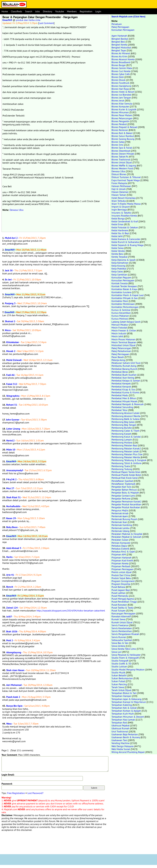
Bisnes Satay (118, 142)
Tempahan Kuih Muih (123, 714)
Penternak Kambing (122, 525)
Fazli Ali (10, 375)
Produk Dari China (121, 575)
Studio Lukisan (119, 666)
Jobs (38, 11)
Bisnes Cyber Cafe (121, 74)
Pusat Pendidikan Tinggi (124, 602)
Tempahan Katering (122, 705)
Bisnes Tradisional (121, 159)
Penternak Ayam (120, 516)
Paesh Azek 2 (13, 697)
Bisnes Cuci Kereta (121, 71)
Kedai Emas (118, 224)
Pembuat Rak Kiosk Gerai (125, 478)
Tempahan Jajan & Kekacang (126, 699)
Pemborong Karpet (121, 434)
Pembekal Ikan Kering (123, 378)
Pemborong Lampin (122, 440)
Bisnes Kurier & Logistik (124, 109)
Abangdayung (14, 652)
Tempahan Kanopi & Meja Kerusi (129, 702)
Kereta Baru (117, 254)
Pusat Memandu (120, 596)
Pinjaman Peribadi (121, 566)
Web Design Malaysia (123, 746)
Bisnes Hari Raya (120, 89)
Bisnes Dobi (118, 77)
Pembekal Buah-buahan (124, 375)
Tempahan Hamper (121, 696)
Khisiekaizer (13, 342)
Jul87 (9, 617)
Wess (9, 724)
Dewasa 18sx (17, 210)
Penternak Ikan (119, 522)
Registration (86, 11)
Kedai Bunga (118, 218)
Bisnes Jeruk (118, 100)
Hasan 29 (11, 518)
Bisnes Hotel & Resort (123, 92)
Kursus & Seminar (121, 310)
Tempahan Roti (119, 723)
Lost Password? (35, 793)
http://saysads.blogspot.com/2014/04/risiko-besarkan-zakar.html (71, 611)
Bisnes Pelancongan (122, 118)
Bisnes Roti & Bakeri (122, 133)
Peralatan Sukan (120, 540)
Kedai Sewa (118, 248)
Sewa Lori (117, 652)
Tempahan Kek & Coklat (124, 708)
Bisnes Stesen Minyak (123, 154)
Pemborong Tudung (122, 469)
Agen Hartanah (119, 36)
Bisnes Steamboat (121, 151)
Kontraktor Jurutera (121, 292)
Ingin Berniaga (119, 210)
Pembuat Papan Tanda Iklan (126, 472)
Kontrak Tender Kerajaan (124, 286)
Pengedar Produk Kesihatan (126, 507)
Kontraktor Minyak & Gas (125, 298)
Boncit (10, 587)
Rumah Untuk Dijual (122, 622)
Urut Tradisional (120, 731)
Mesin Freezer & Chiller (124, 330)
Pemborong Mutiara (122, 442)
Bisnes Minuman (120, 112)
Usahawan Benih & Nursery (126, 737)
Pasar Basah (118, 357)
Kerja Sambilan (119, 275)
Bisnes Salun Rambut (123, 136)
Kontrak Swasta (120, 283)
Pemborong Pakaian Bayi (124, 445)
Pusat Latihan (119, 593)
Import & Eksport (121, 207)
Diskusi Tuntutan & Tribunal (126, 177)
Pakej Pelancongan (121, 348)
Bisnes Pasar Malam (122, 115)
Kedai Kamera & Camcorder (126, 239)
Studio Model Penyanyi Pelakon (128, 670)
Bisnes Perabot (119, 124)
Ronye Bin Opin (14, 706)
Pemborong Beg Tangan (124, 425)
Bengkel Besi (118, 42)
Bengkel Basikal (120, 39)
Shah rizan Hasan (15, 670)
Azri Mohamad (14, 685)
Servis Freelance (120, 625)
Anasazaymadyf (15, 470)
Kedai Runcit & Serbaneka (125, 242)
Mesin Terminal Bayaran (124, 342)
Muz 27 (10, 488)
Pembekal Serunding (122, 407)
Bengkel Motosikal (121, 47)
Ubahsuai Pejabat (121, 725)
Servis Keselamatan (122, 628)
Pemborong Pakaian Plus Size (127, 454)
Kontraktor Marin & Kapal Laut (128, 295)
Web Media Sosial (121, 749)
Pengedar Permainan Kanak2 (126, 501)
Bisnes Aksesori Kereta (123, 59)
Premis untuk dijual (122, 572)
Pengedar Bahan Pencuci (124, 490)
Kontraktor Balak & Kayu (124, 289)
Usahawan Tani (119, 740)
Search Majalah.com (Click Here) (128, 17)
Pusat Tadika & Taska (123, 608)
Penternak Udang (120, 531)
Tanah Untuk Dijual (121, 690)
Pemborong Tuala (121, 466)
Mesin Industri (119, 333)
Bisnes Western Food (122, 168)
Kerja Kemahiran (120, 263)
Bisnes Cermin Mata (122, 68)
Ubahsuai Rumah (120, 728)
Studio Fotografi (120, 661)
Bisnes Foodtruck (120, 83)
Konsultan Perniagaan (123, 30)
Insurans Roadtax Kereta (124, 216)
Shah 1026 (12, 631)
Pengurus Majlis (120, 510)
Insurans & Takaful (121, 213)
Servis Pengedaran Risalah (125, 634)
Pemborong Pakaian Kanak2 (126, 448)
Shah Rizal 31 (13, 497)
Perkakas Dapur (120, 546)
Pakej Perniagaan (120, 27)
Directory (48, 11)
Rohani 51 (12, 405)
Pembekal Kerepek (121, 383)
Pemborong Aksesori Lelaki (125, 413)
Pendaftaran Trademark (123, 484)
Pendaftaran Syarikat (122, 481)
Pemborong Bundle (122, 428)
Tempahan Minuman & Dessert (128, 717)
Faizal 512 (12, 384)
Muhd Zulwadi (14, 360)
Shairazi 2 (10, 321)
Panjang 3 (10, 303)
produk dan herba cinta (28, 20)
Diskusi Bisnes (119, 174)
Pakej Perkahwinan (121, 351)
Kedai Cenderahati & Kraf (125, 221)
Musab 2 (11, 351)
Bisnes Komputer (120, 106)
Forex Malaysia (119, 183)
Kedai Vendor (118, 251)
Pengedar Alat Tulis (121, 487)
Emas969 (7, 20)
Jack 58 (9, 270)
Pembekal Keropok (121, 387)
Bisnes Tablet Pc (120, 157)
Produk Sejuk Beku (121, 578)
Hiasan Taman (119, 195)
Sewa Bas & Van (120, 643)
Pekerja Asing (118, 360)
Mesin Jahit (117, 336)
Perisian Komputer (121, 543)
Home (5, 11)
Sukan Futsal (118, 681)
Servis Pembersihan (122, 631)
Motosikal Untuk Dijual (123, 345)
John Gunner (13, 420)
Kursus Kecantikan (121, 313)
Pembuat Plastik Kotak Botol (126, 475)
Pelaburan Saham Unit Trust (126, 363)
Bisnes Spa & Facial (122, 148)
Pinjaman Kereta (120, 563)
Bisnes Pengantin (120, 121)
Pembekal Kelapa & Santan (126, 381)
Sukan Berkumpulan (122, 678)
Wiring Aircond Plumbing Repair (128, 752)
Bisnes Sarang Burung (123, 139)
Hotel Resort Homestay (123, 198)
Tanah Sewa (118, 687)
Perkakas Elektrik (120, 549)
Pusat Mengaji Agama (123, 599)
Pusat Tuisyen (119, 611)
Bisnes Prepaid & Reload (124, 127)
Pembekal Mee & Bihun (124, 398)
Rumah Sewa (118, 619)
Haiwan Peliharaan (121, 186)
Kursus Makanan (120, 316)
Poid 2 (10, 640)
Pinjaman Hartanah (122, 558)
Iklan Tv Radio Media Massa (126, 204)
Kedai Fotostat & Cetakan (125, 227)
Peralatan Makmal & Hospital (127, 534)
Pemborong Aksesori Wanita (126, 416)
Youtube (60, 11)
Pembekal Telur (120, 410)
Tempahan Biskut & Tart (124, 693)
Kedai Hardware (120, 230)
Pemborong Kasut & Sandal (126, 437)
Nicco (8, 330)
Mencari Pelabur (120, 325)
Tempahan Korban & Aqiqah (126, 711)
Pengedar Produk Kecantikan (126, 504)
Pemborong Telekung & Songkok (129, 460)
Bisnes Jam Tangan (121, 98)
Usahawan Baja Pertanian (125, 734)
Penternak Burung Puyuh (124, 519)
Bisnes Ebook (119, 80)
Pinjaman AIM (119, 554)
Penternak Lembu (121, 528)
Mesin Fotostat (119, 328)
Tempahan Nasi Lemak (123, 720)
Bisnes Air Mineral (121, 53)
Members (72, 11)
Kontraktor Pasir (120, 301)
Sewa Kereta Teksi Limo (124, 649)
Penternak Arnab (120, 513)
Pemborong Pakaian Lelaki (125, 451)
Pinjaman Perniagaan (123, 569)
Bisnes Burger (119, 65)
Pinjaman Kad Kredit (122, 560)
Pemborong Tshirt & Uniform (126, 463)
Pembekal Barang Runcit (124, 369)
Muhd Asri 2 (11, 238)
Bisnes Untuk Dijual (122, 162)
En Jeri (8, 280)
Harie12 (10, 441)
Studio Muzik (118, 672)
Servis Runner (119, 637)
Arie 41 (10, 575)
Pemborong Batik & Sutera (125, 419)
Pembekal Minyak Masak (124, 401)
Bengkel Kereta (119, 45)
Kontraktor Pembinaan (123, 304)
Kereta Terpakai (119, 257)
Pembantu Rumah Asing (124, 366)
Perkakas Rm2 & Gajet (123, 552)
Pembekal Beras (120, 372)
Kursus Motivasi (120, 319)
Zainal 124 (12, 608)
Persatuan (117, 24)
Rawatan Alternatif (121, 616)
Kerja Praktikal (119, 269)
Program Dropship (121, 584)
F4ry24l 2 (11, 479)
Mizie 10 (11, 450)
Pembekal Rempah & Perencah (128, 404)
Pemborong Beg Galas (123, 422)
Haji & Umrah (119, 189)
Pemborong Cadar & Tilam (125, 431)
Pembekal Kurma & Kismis (125, 392)
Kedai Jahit (117, 236)
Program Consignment (123, 581)
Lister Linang (13, 429)
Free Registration (16, 793)
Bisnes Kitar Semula (122, 104)
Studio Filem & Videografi (125, 658)
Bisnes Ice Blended (121, 95)
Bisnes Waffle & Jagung (124, 165)
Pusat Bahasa (118, 587)
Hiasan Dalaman (120, 192)
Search (29, 11)
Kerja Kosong (118, 266)
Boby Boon (12, 527)
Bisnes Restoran (120, 130)
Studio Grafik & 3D (121, 664)
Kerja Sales (117, 271)
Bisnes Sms (117, 145)
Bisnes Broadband (121, 62)
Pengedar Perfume (121, 499)
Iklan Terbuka (119, 201)
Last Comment (46, 23)
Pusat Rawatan (119, 605)
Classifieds (16, 11)
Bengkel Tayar (119, 50)
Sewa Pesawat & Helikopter (126, 655)
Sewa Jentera (118, 646)
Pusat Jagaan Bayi (121, 590)
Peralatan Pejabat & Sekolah (126, 537)
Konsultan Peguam (121, 277)
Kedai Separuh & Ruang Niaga (127, 245)
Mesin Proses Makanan (123, 339)
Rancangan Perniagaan (123, 613)
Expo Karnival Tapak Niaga (126, 180)
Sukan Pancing (119, 684)
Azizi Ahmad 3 (14, 548)
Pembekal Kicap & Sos (123, 389)
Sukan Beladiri (119, 675)
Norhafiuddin (13, 506)
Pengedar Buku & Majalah (125, 493)
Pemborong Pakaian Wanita (126, 457)
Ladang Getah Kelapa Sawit (126, 322)
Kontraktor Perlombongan (125, 307)
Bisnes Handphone (121, 86)
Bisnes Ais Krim (119, 56)
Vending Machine (121, 743)
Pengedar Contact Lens (123, 496)
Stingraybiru (13, 396)
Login (98, 11)
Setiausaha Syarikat (122, 640)
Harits (9, 557)
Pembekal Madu (120, 395)
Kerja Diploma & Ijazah (124, 260)
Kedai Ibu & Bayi (120, 233)
